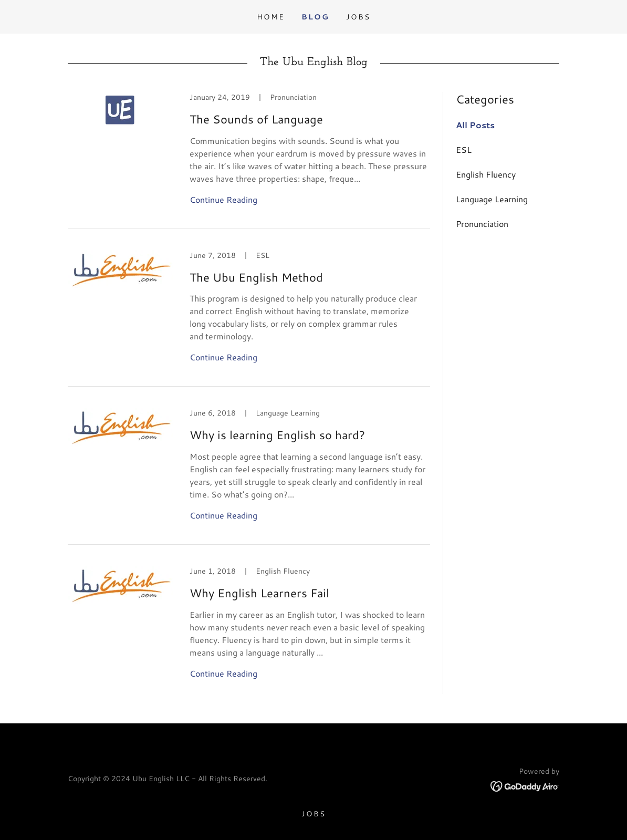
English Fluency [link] (486, 174)
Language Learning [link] (492, 199)
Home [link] (271, 17)
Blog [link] (315, 17)
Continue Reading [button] (223, 199)
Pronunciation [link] (482, 224)
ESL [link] (464, 149)
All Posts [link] (475, 125)
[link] (249, 160)
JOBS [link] (358, 17)
